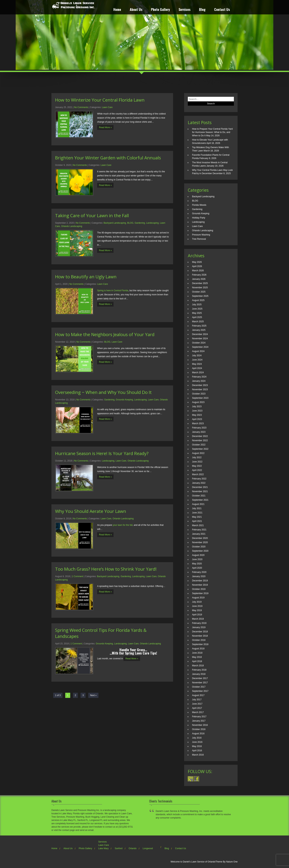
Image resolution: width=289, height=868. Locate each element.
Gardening (140, 223)
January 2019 (199, 627)
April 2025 (197, 317)
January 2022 (199, 483)
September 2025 (200, 296)
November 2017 (200, 683)
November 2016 (200, 725)
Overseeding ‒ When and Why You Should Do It (103, 392)
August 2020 (198, 555)
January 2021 (199, 534)
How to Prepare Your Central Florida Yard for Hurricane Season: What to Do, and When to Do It (212, 132)
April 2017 (197, 708)
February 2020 (199, 572)
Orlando (133, 848)
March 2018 (198, 666)
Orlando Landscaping (72, 226)
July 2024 (197, 356)
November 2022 (200, 440)
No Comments (81, 107)
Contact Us (222, 10)
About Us (136, 10)
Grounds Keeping (124, 400)
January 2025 (199, 330)
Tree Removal (199, 239)
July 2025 (197, 305)
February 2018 (199, 670)
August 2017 (198, 695)
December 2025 (200, 283)
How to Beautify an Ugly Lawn (86, 277)
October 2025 (199, 292)
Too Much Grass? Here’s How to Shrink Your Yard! (106, 569)
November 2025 (200, 288)
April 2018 (197, 661)
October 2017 (199, 687)
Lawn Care (107, 107)
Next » (93, 695)
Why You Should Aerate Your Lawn (91, 511)
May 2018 (197, 657)
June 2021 (197, 513)
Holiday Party (199, 218)
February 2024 (199, 377)
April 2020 (197, 568)
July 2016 (197, 738)
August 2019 (198, 598)
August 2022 (198, 453)
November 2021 (200, 491)
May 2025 (197, 313)
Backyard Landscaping (115, 223)
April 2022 (197, 470)
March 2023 (198, 423)
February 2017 (199, 717)
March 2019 (198, 619)
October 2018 (199, 640)
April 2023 (197, 419)
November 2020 (200, 542)
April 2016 (197, 751)
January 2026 (199, 279)
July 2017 (197, 700)
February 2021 (199, 530)
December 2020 (200, 538)
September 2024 (200, 347)
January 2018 (199, 674)
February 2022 (199, 479)
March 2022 (198, 474)
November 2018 (200, 636)
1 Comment (78, 576)
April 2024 (197, 368)
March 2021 (198, 525)
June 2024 (197, 360)
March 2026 (198, 271)
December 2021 (200, 487)
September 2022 (200, 449)
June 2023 (197, 411)
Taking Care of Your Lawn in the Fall (92, 215)
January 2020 (199, 576)
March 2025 (198, 322)
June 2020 (197, 559)
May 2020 (197, 564)
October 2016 (199, 729)
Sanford (119, 848)
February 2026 (199, 275)
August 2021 (198, 504)
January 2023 (199, 432)
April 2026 (197, 266)
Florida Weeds (199, 205)
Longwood (148, 848)
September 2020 (200, 551)
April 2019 (197, 615)
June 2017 (197, 704)
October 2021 (199, 496)
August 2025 (198, 300)
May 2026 (197, 262)
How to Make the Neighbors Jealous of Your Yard (105, 334)
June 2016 (197, 742)
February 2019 (199, 623)
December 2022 (200, 436)
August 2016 (198, 734)
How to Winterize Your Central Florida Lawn (100, 100)
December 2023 (200, 385)
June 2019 (197, 606)
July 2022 (197, 457)
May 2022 (197, 466)
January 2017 (199, 721)
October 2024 (199, 343)
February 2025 (199, 326)
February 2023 (199, 428)
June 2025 (197, 309)
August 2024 (198, 351)
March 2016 (198, 755)
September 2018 (200, 644)
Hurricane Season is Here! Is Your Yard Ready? (102, 453)
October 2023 (199, 394)
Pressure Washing (201, 235)
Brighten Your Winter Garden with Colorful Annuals (108, 158)
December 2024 (200, 334)
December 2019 (200, 581)
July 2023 (197, 406)
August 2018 (198, 649)
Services (184, 10)
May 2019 (197, 610)
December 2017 (200, 678)
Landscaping (152, 223)
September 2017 (200, 691)
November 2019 (200, 585)
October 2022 (199, 445)
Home (117, 10)
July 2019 (197, 602)
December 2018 (200, 632)
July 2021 (197, 508)
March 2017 (198, 712)
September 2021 (200, 500)
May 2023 (197, 415)
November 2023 (200, 389)
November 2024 (200, 339)
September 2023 (200, 398)
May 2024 (197, 364)
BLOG (130, 223)
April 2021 (197, 521)
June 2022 (197, 462)
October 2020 (199, 547)
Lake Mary (103, 848)
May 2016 (197, 746)
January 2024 (199, 381)
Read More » (105, 127)
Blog (202, 10)
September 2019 (200, 593)
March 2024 (198, 373)
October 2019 (199, 589)
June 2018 (197, 653)
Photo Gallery (160, 10)
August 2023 (198, 402)
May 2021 (197, 517)
